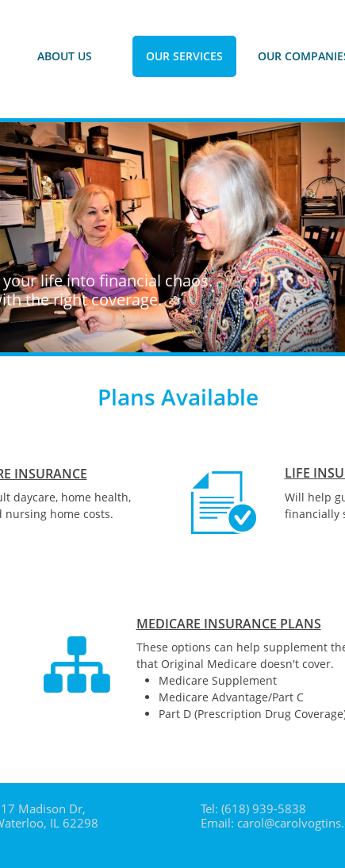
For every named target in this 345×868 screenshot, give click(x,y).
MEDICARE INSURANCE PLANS (229, 624)
